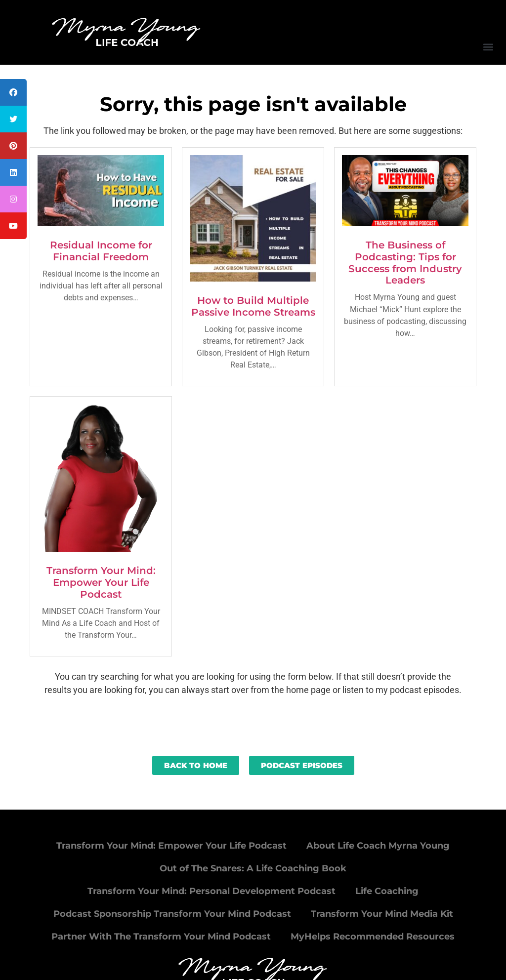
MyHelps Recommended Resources (373, 937)
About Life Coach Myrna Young (378, 846)
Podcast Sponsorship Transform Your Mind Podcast (172, 914)
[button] (488, 47)
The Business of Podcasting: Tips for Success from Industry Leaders (405, 263)
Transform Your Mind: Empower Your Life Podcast (101, 582)
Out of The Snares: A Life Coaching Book (253, 868)
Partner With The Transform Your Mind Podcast (161, 937)
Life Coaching (387, 891)
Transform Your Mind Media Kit (382, 914)
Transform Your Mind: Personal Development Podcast (211, 891)
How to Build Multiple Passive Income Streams (253, 306)
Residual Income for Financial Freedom (101, 251)
